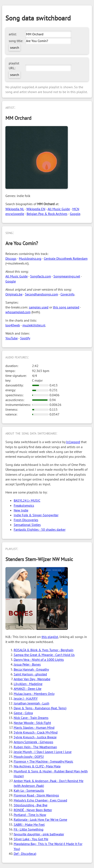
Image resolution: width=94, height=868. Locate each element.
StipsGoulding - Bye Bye (31, 805)
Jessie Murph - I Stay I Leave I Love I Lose (43, 752)
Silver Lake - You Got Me (31, 839)
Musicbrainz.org (30, 258)
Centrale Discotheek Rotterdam (66, 258)
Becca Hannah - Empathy (31, 669)
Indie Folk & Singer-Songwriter (36, 515)
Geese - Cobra (23, 713)
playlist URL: (14, 66)
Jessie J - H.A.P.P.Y (26, 698)
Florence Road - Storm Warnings (36, 795)
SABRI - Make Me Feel (29, 825)
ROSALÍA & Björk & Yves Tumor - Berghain (44, 650)
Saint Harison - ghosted (30, 674)
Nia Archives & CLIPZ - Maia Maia (37, 766)
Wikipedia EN (36, 209)
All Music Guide (59, 209)
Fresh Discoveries (26, 520)
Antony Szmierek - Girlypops (33, 742)
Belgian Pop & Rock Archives (47, 214)
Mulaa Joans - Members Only (34, 694)
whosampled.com (18, 312)
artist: (13, 34)
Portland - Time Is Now (30, 815)
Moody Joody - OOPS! (29, 757)
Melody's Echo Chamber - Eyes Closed (40, 800)
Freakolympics (24, 505)
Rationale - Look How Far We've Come (40, 819)
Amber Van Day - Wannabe (32, 679)
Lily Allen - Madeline (28, 684)
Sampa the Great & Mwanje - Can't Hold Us (44, 655)
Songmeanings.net (67, 276)
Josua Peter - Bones (27, 664)
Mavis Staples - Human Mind (34, 727)
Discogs (11, 258)
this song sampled (66, 307)
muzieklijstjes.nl (34, 325)
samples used (39, 307)
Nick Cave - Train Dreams (31, 718)
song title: (16, 41)
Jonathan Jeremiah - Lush (32, 703)
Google (75, 214)
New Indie (21, 510)
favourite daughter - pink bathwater (39, 834)
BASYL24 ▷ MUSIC (27, 500)
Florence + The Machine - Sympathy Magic (43, 761)
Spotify (25, 338)
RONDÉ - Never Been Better (33, 810)
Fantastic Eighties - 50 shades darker (40, 529)
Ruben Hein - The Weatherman (35, 747)
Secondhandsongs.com (41, 294)
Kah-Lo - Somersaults (29, 790)
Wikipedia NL (15, 209)
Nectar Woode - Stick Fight (32, 723)
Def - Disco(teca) (25, 854)
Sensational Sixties (27, 525)
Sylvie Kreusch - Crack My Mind (36, 732)
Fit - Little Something (29, 829)
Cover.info (67, 294)
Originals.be (14, 294)
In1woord (73, 442)
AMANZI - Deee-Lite (28, 689)
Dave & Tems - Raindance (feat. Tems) (40, 708)
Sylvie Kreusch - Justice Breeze (35, 737)
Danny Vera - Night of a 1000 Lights (39, 660)
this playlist (50, 637)
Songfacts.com (41, 276)
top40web (13, 325)
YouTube (12, 338)
